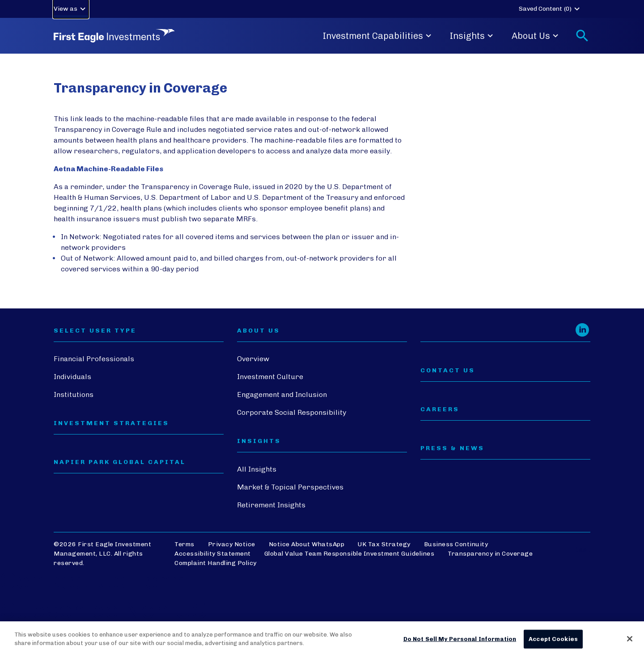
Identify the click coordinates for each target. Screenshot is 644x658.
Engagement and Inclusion (282, 394)
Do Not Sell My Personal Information (460, 639)
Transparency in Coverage (490, 554)
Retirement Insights (271, 505)
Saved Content (551, 9)
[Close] (630, 639)
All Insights (257, 469)
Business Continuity (456, 544)
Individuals (72, 377)
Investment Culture (270, 377)
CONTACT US (448, 371)
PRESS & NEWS (452, 448)
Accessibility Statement (213, 554)
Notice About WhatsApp (307, 544)
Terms (184, 544)
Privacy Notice (232, 544)
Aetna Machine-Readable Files (108, 169)
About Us (536, 36)
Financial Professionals (94, 359)
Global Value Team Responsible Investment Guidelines (350, 554)
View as (71, 9)
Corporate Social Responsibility (292, 412)
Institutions (74, 394)
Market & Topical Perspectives (290, 487)
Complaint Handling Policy (216, 563)
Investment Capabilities (378, 36)
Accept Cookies (553, 639)
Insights (473, 36)
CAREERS (440, 409)
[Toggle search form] (582, 36)
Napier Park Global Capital (120, 462)
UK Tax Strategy (384, 544)
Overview (253, 359)
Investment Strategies (111, 423)
